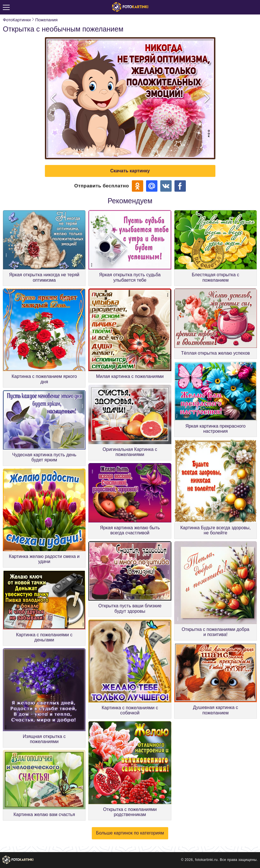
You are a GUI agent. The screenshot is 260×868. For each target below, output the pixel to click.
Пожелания (46, 20)
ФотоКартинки (17, 20)
